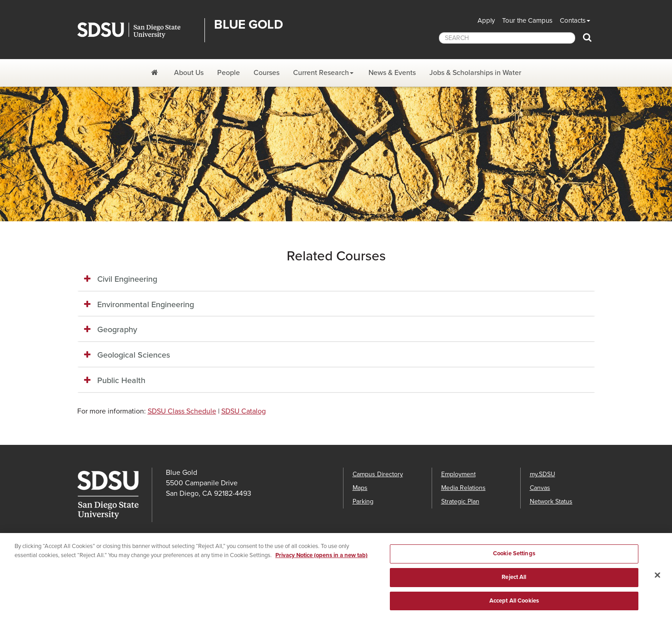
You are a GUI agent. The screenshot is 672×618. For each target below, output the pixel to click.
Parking (363, 501)
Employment (458, 474)
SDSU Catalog (244, 411)
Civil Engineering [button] (127, 279)
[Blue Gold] (156, 73)
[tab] (336, 279)
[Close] (657, 579)
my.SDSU (543, 474)
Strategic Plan (460, 501)
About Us (189, 73)
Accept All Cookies (514, 605)
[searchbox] (507, 38)
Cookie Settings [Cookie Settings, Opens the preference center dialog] (514, 558)
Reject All (514, 582)
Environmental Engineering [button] (146, 304)
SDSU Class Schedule (182, 411)
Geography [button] (117, 329)
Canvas (540, 488)
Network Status (551, 501)
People (229, 73)
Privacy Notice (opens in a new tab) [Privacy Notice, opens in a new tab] (321, 560)
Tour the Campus (527, 20)
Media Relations (463, 488)
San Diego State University (137, 30)
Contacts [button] (573, 20)
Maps (360, 488)
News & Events (392, 73)
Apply (486, 20)
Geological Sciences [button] (134, 355)
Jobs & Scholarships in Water (475, 73)
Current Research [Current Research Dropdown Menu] (321, 73)
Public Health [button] (121, 380)
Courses (266, 73)
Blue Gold (249, 25)
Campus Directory (378, 474)
